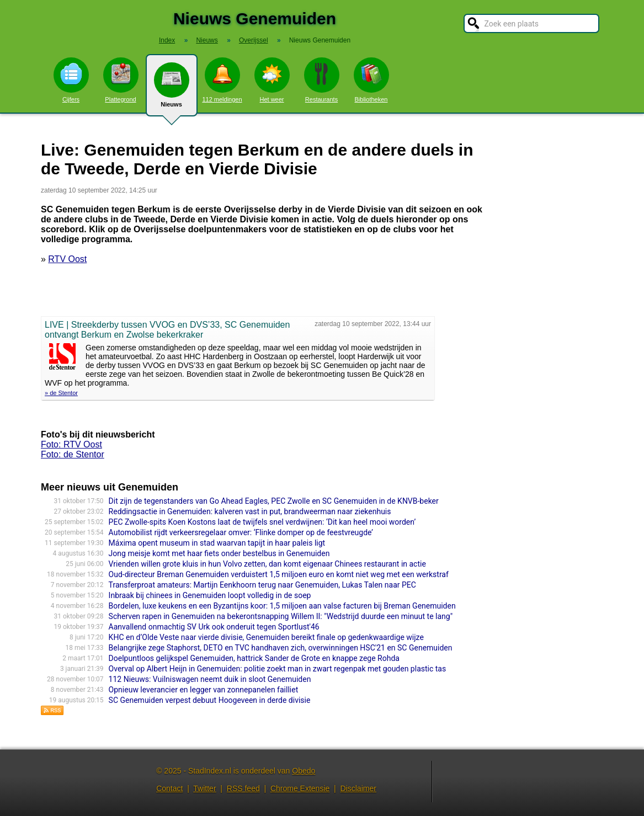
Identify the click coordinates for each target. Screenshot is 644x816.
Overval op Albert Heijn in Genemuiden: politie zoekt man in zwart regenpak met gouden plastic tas (278, 669)
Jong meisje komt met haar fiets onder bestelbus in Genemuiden (219, 553)
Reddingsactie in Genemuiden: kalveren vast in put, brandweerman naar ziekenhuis (250, 511)
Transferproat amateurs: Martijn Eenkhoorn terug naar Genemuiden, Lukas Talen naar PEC (262, 585)
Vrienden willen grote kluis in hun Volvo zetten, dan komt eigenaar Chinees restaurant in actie (267, 564)
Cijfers (71, 80)
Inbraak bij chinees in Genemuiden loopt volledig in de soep (210, 595)
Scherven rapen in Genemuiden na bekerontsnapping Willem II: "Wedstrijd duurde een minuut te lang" (281, 616)
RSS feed (243, 788)
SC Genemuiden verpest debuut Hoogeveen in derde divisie (210, 700)
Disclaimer (358, 788)
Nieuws (172, 89)
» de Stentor (61, 393)
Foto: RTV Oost (71, 444)
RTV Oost (67, 259)
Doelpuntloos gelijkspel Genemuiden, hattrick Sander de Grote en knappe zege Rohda (254, 658)
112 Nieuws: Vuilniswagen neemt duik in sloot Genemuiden (210, 679)
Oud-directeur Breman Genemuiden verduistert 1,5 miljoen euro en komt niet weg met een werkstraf (279, 574)
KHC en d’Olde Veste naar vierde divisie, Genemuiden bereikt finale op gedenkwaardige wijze (266, 637)
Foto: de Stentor (73, 454)
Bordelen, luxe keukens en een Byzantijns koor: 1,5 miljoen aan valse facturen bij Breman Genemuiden (282, 606)
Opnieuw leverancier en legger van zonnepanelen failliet (204, 690)
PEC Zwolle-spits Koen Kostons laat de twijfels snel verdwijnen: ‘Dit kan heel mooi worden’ (262, 522)
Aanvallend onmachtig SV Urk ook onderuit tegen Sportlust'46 (214, 627)
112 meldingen (222, 80)
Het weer (272, 80)
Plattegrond (121, 80)
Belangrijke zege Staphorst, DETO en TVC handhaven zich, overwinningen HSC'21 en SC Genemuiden (281, 648)
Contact (169, 788)
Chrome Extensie (300, 788)
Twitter (204, 788)
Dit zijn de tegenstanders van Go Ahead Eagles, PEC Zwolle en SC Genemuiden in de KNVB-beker (274, 501)
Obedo (304, 771)
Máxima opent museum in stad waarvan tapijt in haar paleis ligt (217, 543)
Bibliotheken (371, 80)
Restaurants (322, 80)
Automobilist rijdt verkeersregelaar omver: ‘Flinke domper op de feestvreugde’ (241, 532)
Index (167, 40)
